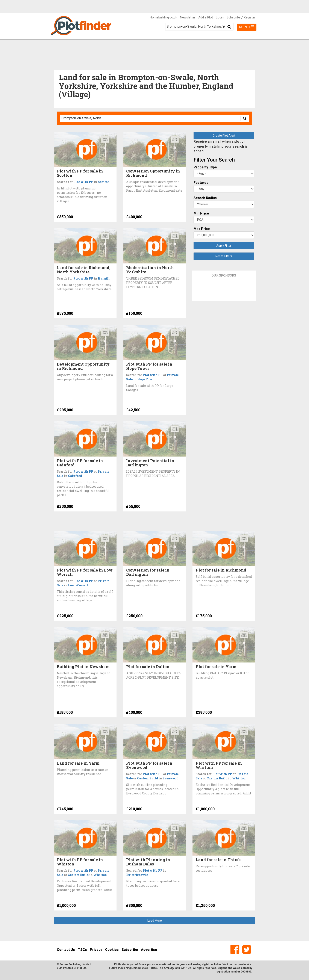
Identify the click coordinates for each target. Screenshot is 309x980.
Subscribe (234, 17)
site (249, 964)
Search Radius (205, 198)
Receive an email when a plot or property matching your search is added (221, 146)
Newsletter (188, 17)
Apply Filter (224, 246)
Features (201, 183)
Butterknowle (137, 875)
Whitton (239, 778)
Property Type (205, 167)
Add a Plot (206, 17)
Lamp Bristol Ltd (76, 968)
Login (220, 17)
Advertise (149, 950)
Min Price (201, 213)
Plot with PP (83, 182)
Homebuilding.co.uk (163, 17)
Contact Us (66, 950)
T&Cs (82, 950)
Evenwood (170, 778)
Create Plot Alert (224, 136)
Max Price (202, 229)
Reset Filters (224, 256)
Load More (155, 921)
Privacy (96, 950)
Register (250, 17)
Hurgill (104, 278)
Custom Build (148, 778)
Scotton (104, 182)
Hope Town (146, 379)
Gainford (75, 476)
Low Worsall (78, 585)
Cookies (112, 950)
